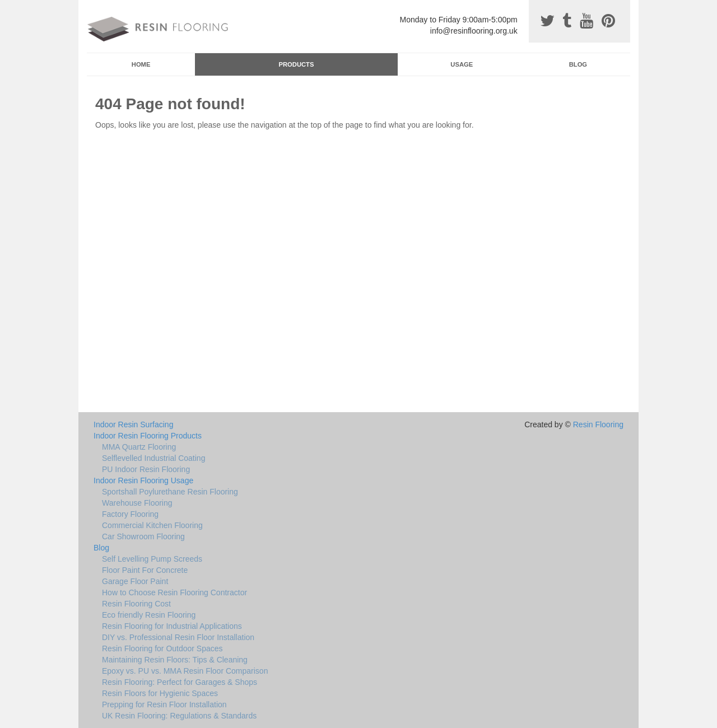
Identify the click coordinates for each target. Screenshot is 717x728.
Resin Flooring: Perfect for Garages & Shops (180, 682)
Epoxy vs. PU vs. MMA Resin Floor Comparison (185, 671)
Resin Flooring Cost (136, 604)
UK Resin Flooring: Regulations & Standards (179, 716)
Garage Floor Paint (135, 581)
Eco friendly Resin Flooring (149, 615)
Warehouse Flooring (137, 503)
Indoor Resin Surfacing (133, 424)
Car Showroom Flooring (143, 536)
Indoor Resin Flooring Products (148, 436)
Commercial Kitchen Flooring (152, 525)
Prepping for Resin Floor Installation (164, 704)
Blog (578, 64)
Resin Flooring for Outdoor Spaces (162, 648)
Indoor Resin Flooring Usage (143, 480)
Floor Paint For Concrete (145, 570)
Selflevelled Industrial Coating (153, 458)
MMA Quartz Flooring (139, 447)
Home (141, 64)
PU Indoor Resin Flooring (146, 469)
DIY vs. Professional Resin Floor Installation (178, 637)
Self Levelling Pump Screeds (152, 559)
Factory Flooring (130, 514)
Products (297, 64)
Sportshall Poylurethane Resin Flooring (170, 492)
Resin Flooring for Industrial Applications (172, 626)
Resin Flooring (598, 424)
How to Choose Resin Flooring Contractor (174, 592)
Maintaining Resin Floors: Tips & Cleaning (175, 660)
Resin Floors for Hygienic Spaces (160, 693)
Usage (462, 64)
